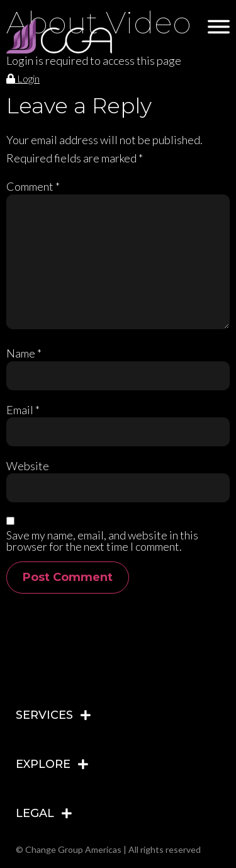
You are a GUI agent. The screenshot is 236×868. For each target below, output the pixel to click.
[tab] (118, 715)
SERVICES (44, 715)
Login (23, 78)
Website (28, 466)
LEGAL (35, 813)
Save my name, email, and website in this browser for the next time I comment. (102, 541)
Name (24, 353)
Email (23, 410)
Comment (33, 186)
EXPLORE (43, 764)
